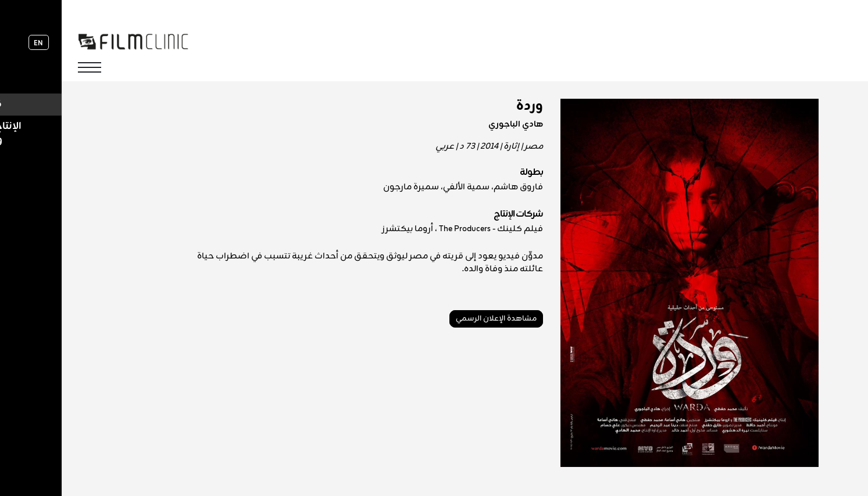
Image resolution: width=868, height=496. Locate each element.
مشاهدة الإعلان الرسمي (435, 319)
